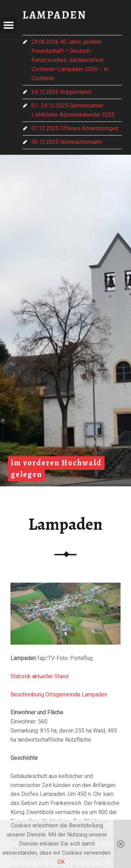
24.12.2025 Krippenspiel (61, 92)
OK (61, 862)
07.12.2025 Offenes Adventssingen (75, 128)
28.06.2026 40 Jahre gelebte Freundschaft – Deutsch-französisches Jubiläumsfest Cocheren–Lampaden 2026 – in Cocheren (70, 60)
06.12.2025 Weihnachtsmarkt (67, 142)
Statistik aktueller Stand (39, 676)
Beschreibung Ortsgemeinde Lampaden (59, 695)
